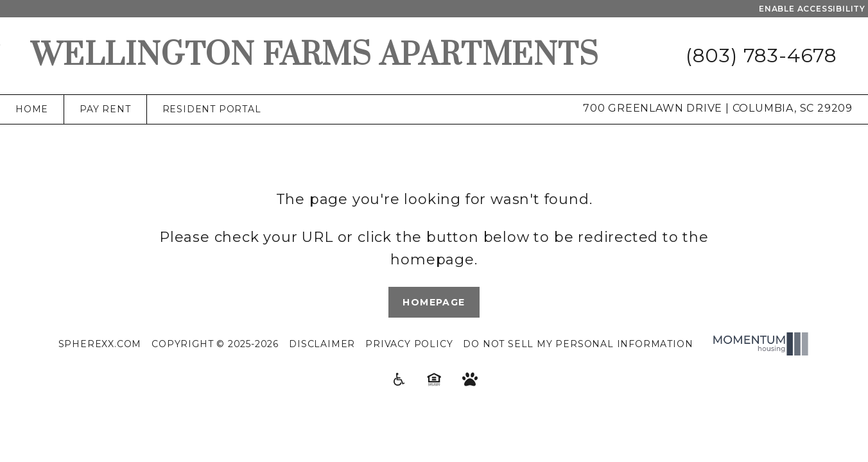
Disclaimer (322, 344)
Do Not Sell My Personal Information (578, 344)
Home (32, 109)
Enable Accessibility (812, 9)
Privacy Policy (409, 344)
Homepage (434, 302)
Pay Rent (105, 109)
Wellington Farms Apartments (315, 56)
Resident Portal (212, 109)
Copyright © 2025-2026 (215, 344)
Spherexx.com (100, 344)
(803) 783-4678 (761, 56)
